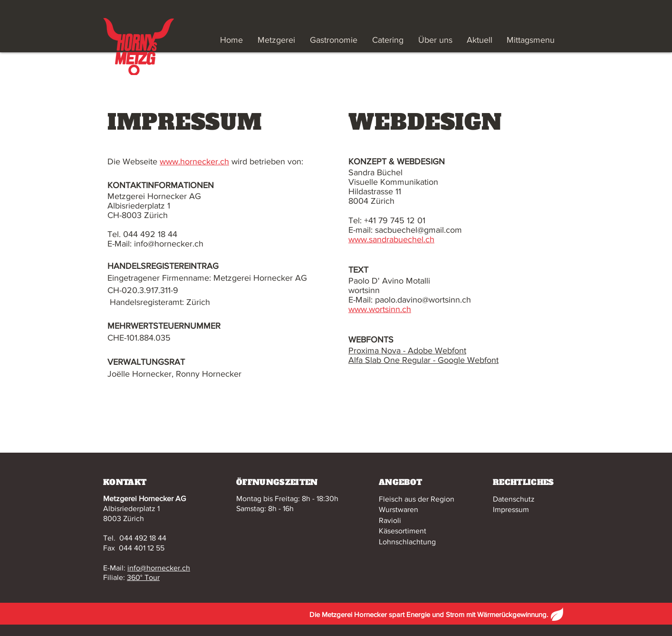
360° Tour (143, 577)
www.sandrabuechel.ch (391, 239)
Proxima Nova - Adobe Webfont (407, 351)
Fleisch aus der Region (417, 499)
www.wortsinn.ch (380, 309)
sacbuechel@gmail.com (418, 230)
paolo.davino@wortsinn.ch (423, 300)
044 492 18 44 (143, 538)
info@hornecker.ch (159, 568)
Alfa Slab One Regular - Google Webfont (423, 360)
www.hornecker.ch (194, 161)
